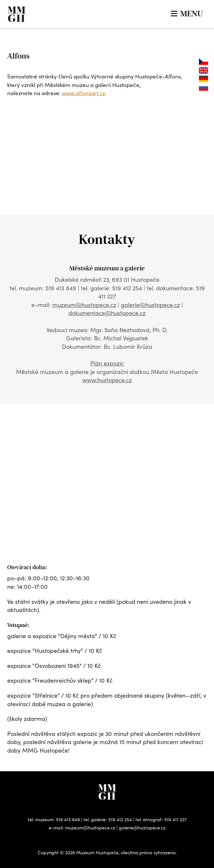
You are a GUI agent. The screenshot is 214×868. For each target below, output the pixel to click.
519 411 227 (175, 819)
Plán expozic (107, 363)
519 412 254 (120, 819)
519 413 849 (68, 819)
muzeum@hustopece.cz (84, 305)
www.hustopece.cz (107, 380)
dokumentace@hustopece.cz (107, 313)
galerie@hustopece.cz (150, 305)
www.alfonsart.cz (83, 93)
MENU (187, 14)
